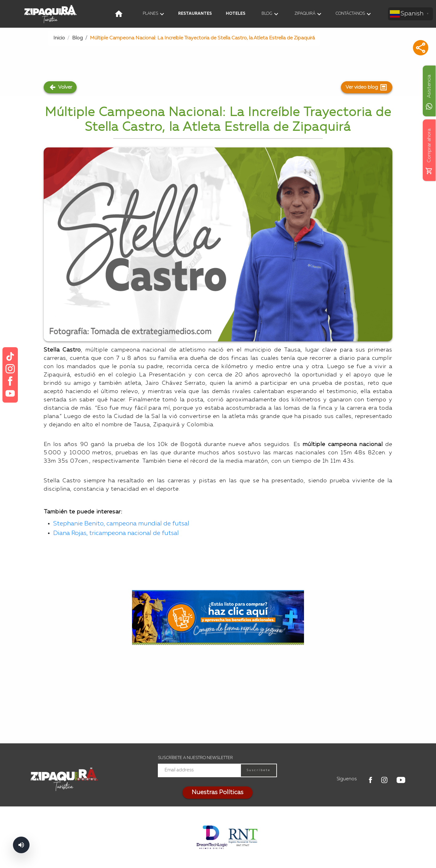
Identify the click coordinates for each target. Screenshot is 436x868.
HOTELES (236, 14)
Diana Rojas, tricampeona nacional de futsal (117, 533)
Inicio (59, 38)
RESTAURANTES (195, 14)
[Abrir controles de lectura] (21, 845)
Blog (77, 38)
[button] (421, 48)
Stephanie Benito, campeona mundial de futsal (121, 524)
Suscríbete (259, 770)
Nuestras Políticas (218, 793)
